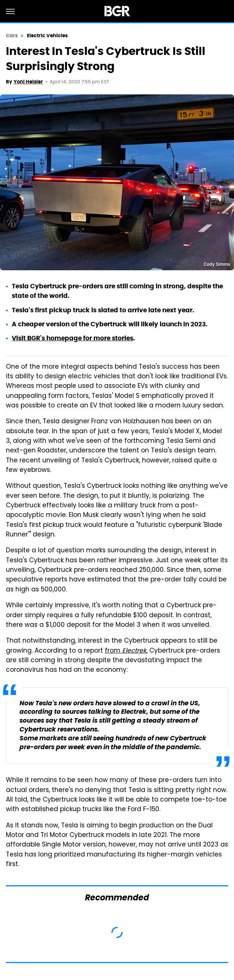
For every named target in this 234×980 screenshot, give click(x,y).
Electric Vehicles (47, 36)
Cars (12, 36)
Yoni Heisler (28, 82)
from (126, 651)
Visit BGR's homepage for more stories (72, 338)
